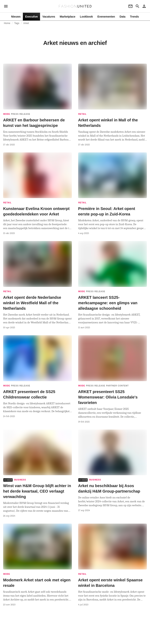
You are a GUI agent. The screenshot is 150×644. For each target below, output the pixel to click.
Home (7, 23)
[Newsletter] (130, 6)
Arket (26, 23)
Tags (17, 23)
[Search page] (137, 6)
